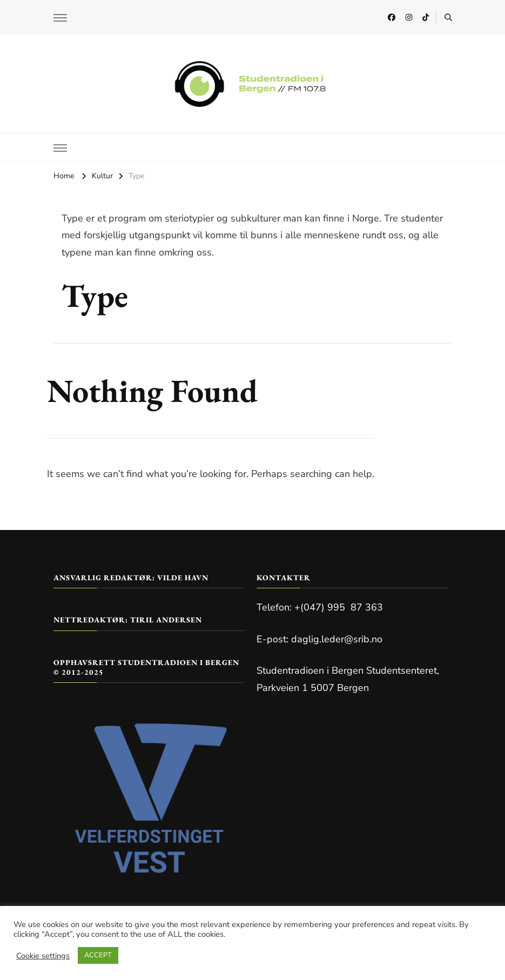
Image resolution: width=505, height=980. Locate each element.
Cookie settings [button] (43, 956)
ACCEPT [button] (98, 955)
